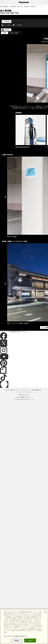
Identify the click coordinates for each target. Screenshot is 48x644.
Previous (5, 197)
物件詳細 (26, 6)
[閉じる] (45, 612)
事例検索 (7, 21)
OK (30, 640)
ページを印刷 (18, 25)
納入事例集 (13, 6)
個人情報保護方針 (36, 390)
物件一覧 (20, 6)
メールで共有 (7, 25)
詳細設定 (17, 640)
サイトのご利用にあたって (11, 390)
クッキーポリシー (25, 390)
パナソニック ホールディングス (24, 392)
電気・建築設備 (4, 6)
